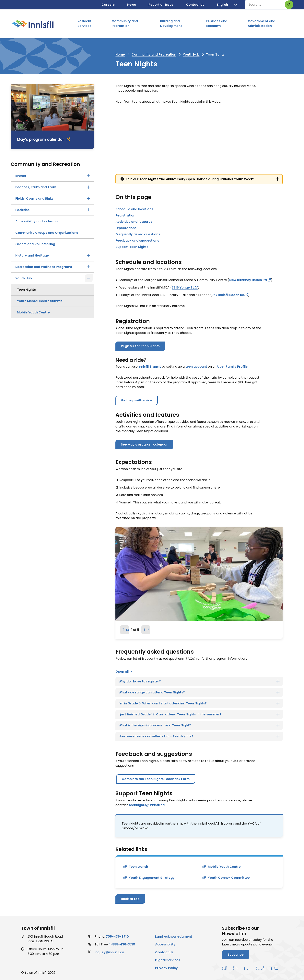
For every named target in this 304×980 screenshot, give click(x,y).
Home (120, 54)
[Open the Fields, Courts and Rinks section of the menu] (89, 199)
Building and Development (171, 23)
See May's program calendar (144, 444)
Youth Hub (191, 54)
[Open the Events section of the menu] (89, 176)
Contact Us (195, 5)
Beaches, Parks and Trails (36, 187)
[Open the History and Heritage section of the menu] (89, 256)
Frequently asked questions (138, 234)
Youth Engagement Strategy (152, 878)
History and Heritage (32, 255)
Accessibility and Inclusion (36, 221)
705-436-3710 (117, 937)
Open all (122, 672)
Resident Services (84, 23)
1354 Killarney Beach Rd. (248, 280)
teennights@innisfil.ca (147, 805)
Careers (108, 5)
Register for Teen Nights (140, 346)
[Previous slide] (125, 630)
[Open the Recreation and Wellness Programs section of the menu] (89, 267)
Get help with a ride (137, 400)
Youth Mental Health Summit (40, 301)
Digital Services (168, 960)
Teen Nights (26, 290)
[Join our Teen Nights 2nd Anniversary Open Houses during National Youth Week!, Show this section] (199, 179)
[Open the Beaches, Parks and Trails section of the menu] (89, 187)
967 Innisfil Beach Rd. (228, 295)
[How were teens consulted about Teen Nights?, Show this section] (199, 736)
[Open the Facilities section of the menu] (89, 210)
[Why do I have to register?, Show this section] (199, 681)
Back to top (130, 899)
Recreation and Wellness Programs (44, 267)
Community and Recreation (125, 23)
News (132, 5)
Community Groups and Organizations (47, 233)
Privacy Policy (166, 968)
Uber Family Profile (232, 367)
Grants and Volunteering (35, 244)
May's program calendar (41, 139)
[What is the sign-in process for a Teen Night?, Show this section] (199, 725)
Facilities (22, 210)
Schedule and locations (134, 209)
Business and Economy (217, 23)
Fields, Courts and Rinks (34, 199)
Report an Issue (161, 5)
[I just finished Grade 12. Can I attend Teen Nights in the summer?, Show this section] (199, 714)
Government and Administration (262, 23)
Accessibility (165, 944)
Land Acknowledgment (174, 937)
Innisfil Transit (150, 367)
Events (21, 176)
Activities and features (134, 222)
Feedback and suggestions (137, 241)
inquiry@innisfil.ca (109, 952)
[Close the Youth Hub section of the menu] (89, 278)
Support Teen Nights (132, 247)
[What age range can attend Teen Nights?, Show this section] (199, 692)
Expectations (126, 228)
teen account (196, 367)
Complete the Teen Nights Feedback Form (156, 779)
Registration (125, 215)
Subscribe (236, 955)
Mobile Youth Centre (33, 312)
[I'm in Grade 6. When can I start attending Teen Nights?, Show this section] (199, 703)
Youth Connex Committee (229, 878)
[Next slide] (146, 630)
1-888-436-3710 (122, 944)
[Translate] (227, 5)
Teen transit (139, 867)
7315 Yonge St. (183, 287)
